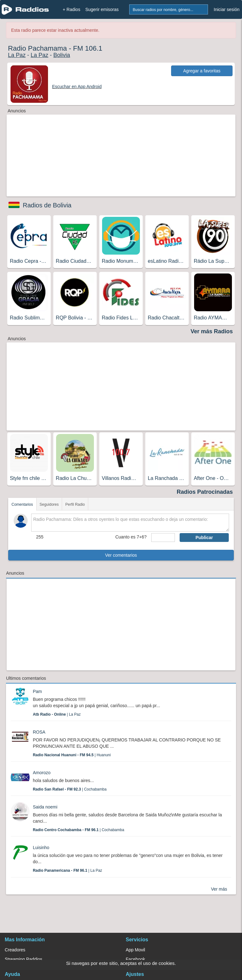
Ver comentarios (121, 555)
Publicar (204, 538)
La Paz (17, 55)
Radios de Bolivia (47, 205)
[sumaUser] (163, 538)
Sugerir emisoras (102, 9)
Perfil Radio (75, 504)
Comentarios (22, 504)
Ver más (219, 889)
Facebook (135, 959)
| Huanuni (72, 755)
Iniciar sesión (227, 9)
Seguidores (49, 504)
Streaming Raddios (23, 959)
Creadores (15, 950)
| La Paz (57, 714)
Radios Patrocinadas (205, 492)
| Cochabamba (70, 789)
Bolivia (62, 55)
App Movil (135, 950)
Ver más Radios (212, 331)
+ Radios (72, 9)
